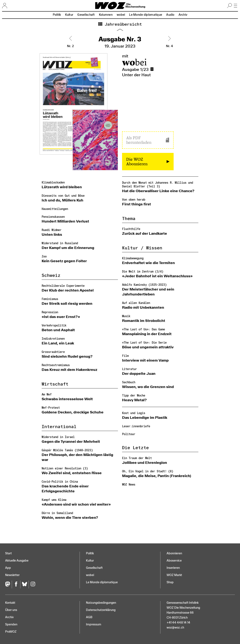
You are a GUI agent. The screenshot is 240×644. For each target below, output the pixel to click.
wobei (121, 15)
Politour (129, 434)
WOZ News (129, 485)
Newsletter (12, 575)
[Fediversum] (8, 585)
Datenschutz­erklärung (101, 610)
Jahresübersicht (122, 24)
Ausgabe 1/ (153, 69)
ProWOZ (11, 632)
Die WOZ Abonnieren (137, 162)
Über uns (11, 610)
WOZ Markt (174, 575)
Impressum (94, 624)
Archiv (183, 15)
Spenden (11, 624)
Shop (170, 582)
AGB (89, 617)
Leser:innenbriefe (136, 426)
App (8, 568)
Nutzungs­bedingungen (101, 603)
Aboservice (174, 561)
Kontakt (10, 603)
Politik (57, 15)
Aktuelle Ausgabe (17, 561)
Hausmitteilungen (55, 209)
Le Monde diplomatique (146, 15)
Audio (170, 15)
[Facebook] (16, 585)
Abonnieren (174, 553)
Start (8, 553)
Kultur (69, 15)
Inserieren (173, 568)
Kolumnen (106, 15)
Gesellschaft (86, 15)
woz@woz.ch (175, 628)
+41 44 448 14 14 (178, 623)
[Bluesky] (24, 585)
